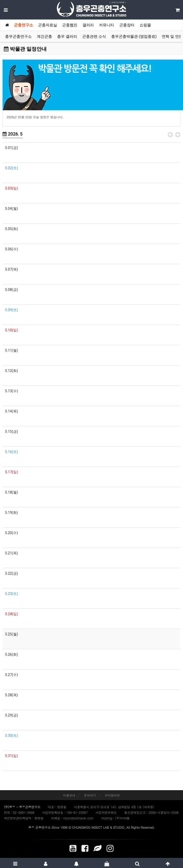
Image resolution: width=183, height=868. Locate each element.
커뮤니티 (107, 25)
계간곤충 (44, 36)
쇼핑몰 (145, 25)
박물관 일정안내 (25, 49)
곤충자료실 (48, 25)
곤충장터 (127, 25)
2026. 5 (13, 134)
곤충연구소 (23, 25)
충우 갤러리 (67, 36)
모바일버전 (112, 795)
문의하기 (90, 795)
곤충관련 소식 (94, 36)
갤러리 (88, 25)
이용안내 (69, 795)
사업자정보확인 (106, 812)
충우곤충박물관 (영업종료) (134, 36)
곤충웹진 (70, 25)
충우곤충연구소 (18, 36)
